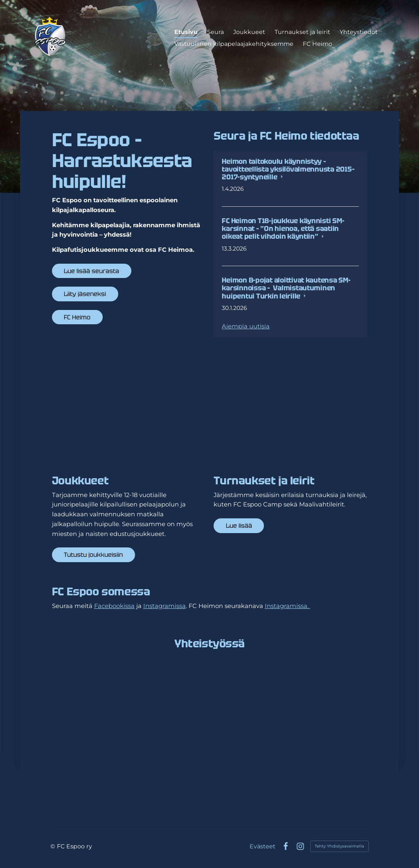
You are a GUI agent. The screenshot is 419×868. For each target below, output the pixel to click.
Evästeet (262, 846)
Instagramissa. (287, 606)
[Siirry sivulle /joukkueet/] (129, 415)
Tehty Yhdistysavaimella (339, 846)
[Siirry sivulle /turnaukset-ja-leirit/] (290, 415)
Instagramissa (164, 606)
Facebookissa (114, 606)
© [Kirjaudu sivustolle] (54, 846)
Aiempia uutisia (246, 326)
